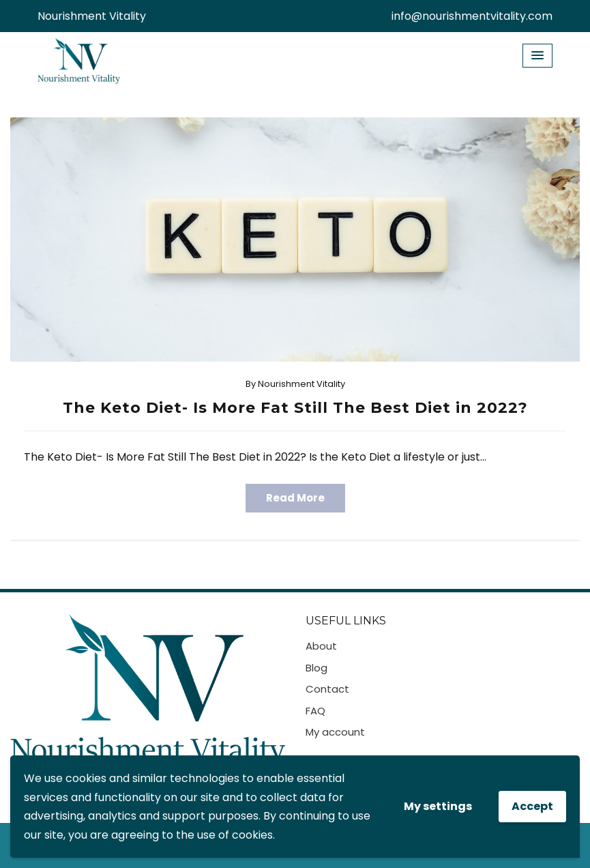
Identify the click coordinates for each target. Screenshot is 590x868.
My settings (438, 806)
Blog (316, 668)
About (321, 646)
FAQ (315, 711)
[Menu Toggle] (537, 56)
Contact (327, 689)
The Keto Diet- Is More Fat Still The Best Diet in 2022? (295, 408)
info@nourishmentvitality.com (472, 16)
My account (335, 732)
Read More (295, 498)
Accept (532, 806)
